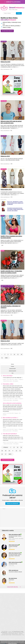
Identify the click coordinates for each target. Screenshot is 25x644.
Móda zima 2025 (5, 62)
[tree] (12, 410)
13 (14, 447)
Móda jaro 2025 (5, 156)
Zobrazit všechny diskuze (7, 460)
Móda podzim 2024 (6, 189)
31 (18, 354)
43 (20, 451)
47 (6, 454)
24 (18, 447)
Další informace (14, 643)
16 (14, 354)
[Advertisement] (13, 518)
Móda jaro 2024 (5, 341)
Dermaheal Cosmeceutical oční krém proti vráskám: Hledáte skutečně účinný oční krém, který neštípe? (15, 209)
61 (2, 358)
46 (22, 354)
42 (16, 451)
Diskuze (12, 364)
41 (13, 451)
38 (2, 451)
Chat (12, 373)
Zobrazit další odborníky (13, 587)
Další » (7, 358)
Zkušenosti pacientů (12, 371)
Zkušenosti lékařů (12, 369)
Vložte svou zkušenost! (13, 503)
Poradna (12, 366)
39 (6, 451)
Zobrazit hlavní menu (12, 2)
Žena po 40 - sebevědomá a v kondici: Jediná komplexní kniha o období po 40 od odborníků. (15, 203)
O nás (23, 635)
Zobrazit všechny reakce (8, 381)
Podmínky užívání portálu (17, 635)
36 (21, 447)
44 (2, 454)
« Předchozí (5, 447)
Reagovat (21, 380)
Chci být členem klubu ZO (10, 31)
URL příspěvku (16, 381)
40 (9, 451)
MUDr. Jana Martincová (5, 69)
